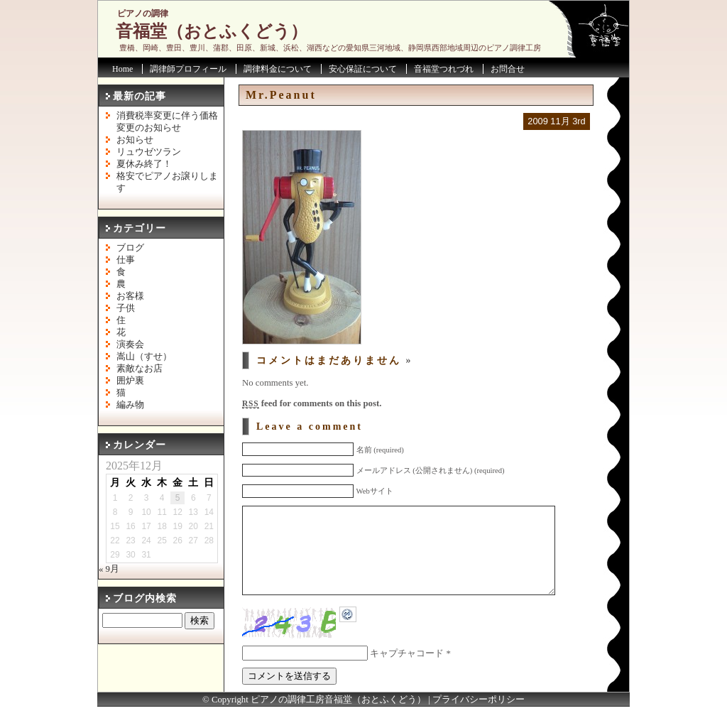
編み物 (130, 405)
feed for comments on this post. (312, 403)
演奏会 (130, 344)
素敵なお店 (140, 369)
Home (122, 69)
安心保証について (363, 69)
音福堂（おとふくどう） (212, 31)
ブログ (130, 248)
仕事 (126, 260)
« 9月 (109, 569)
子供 (126, 308)
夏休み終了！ (144, 164)
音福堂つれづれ (444, 69)
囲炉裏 (130, 381)
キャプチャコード (407, 675)
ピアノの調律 (143, 13)
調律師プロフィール (188, 69)
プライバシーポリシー (479, 721)
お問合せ (508, 69)
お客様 (130, 296)
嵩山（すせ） (144, 357)
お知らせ (135, 140)
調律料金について (278, 69)
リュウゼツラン (149, 152)
